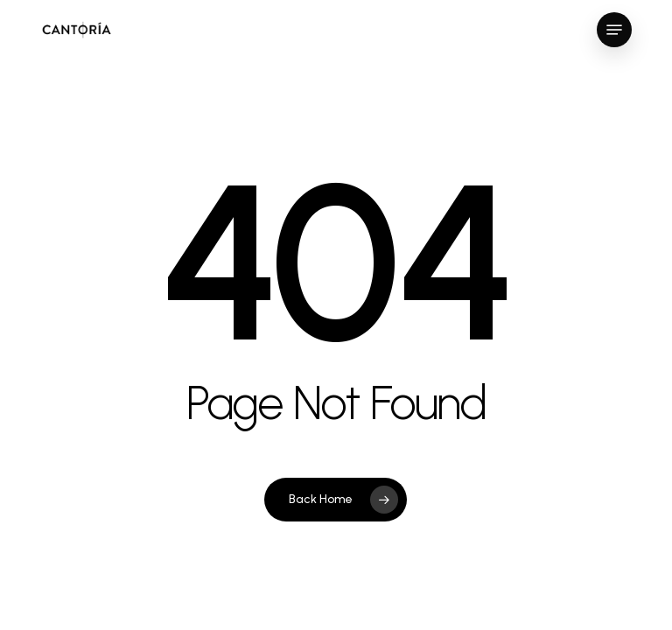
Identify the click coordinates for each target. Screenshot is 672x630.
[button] (614, 30)
